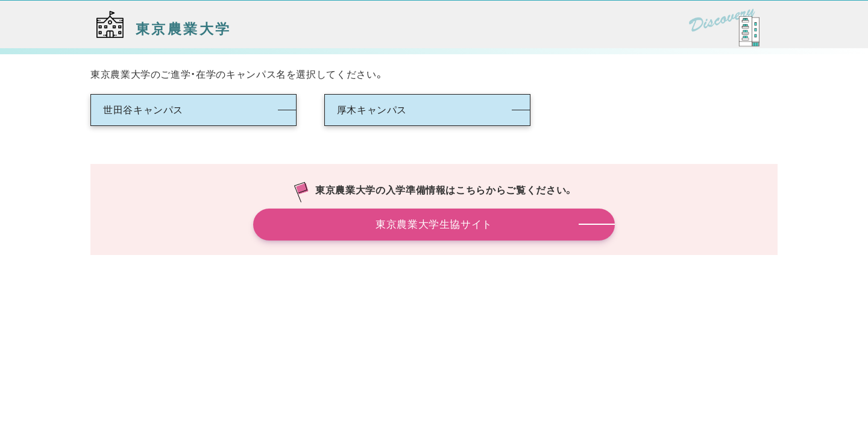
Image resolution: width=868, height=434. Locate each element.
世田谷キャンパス (143, 110)
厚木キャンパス (372, 110)
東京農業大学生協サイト (434, 224)
